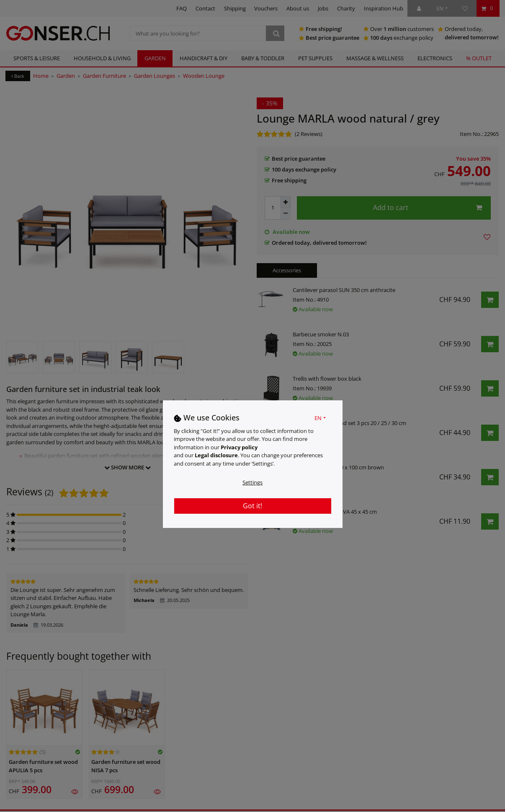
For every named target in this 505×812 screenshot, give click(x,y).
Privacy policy (239, 447)
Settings (252, 482)
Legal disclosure (216, 455)
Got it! (252, 506)
